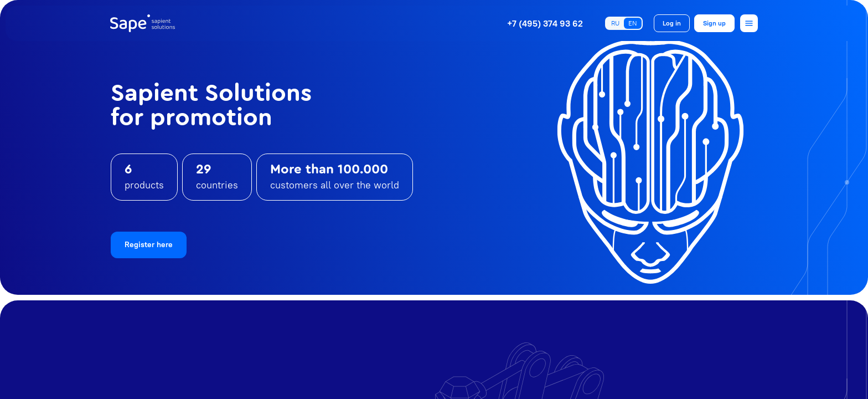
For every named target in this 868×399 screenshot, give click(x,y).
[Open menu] (749, 23)
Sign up (714, 23)
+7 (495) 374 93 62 (545, 23)
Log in (672, 23)
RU (615, 23)
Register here (149, 244)
